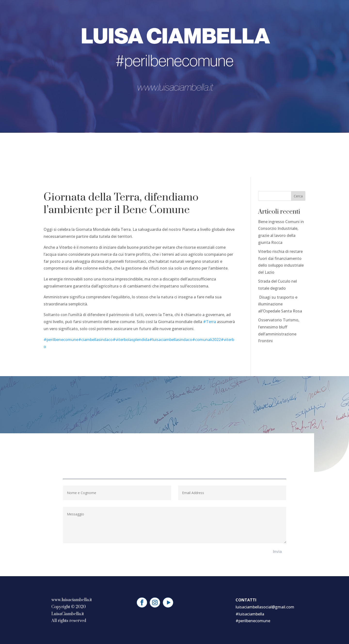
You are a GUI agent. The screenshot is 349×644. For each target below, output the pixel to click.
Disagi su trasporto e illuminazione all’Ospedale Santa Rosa (280, 304)
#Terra (210, 322)
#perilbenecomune (61, 340)
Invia (277, 552)
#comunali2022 (206, 340)
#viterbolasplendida (131, 340)
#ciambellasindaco (95, 340)
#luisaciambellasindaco (171, 340)
